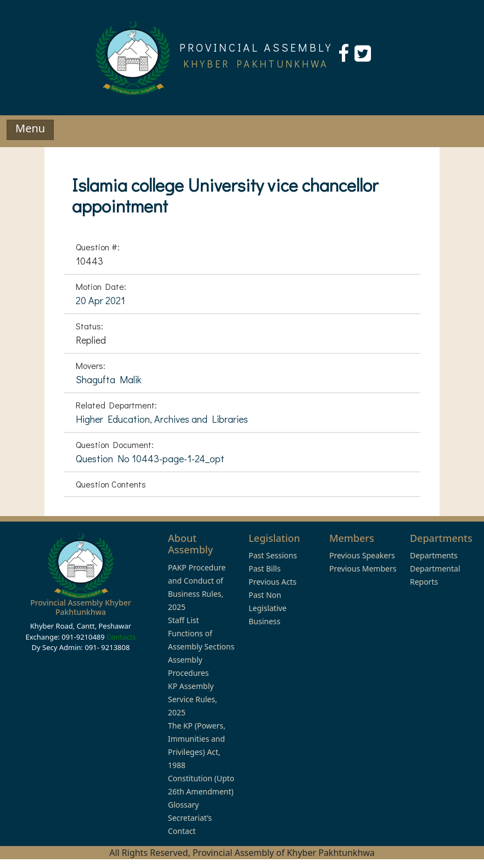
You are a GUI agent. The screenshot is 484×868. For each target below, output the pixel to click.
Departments (434, 555)
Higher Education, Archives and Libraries (162, 419)
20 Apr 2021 (100, 300)
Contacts (121, 637)
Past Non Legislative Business (268, 608)
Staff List (184, 620)
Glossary (183, 805)
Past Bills (264, 569)
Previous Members (363, 569)
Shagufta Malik (109, 379)
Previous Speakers (362, 555)
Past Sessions (273, 555)
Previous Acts (272, 582)
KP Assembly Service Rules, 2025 (193, 699)
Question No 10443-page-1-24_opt (150, 458)
